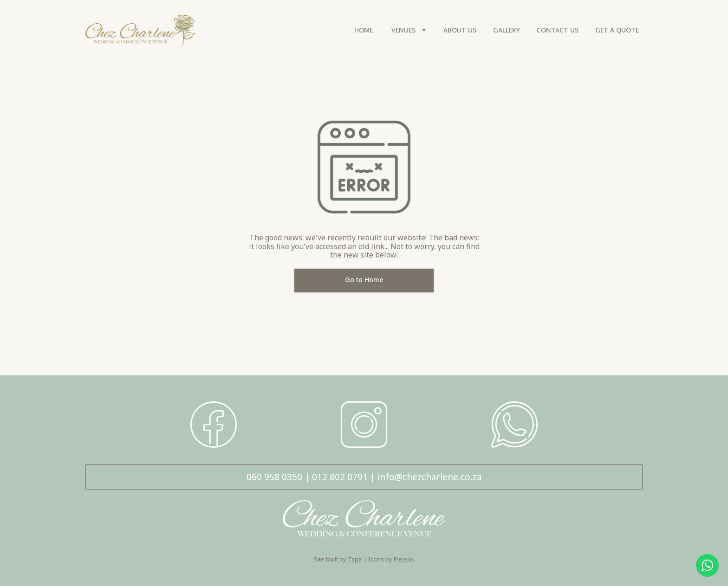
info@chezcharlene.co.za (430, 477)
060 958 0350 (274, 477)
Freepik (404, 559)
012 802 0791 (340, 477)
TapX (355, 559)
